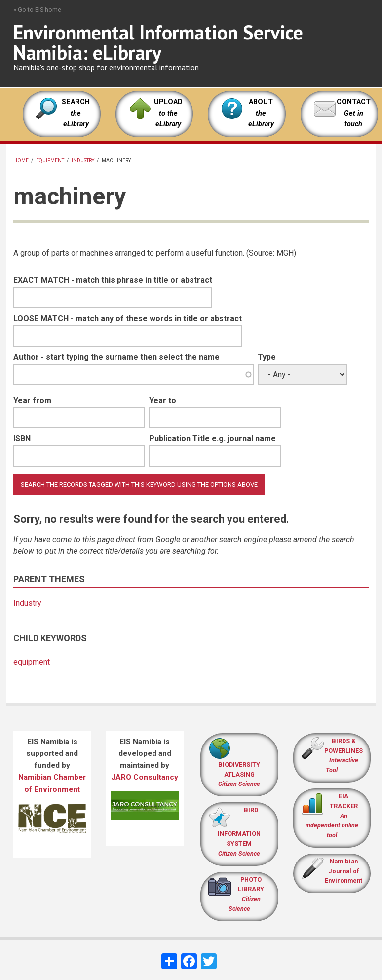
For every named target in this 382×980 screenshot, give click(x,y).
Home (21, 161)
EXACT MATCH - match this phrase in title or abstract (113, 280)
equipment (50, 161)
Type (267, 357)
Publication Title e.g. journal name (212, 439)
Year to (163, 401)
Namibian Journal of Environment (344, 871)
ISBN (22, 439)
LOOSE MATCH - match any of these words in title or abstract (128, 319)
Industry (83, 161)
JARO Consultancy (145, 777)
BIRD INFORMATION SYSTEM (239, 832)
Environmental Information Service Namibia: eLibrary (158, 42)
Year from (32, 401)
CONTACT (354, 102)
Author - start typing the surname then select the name (116, 357)
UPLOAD (168, 113)
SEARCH (76, 113)
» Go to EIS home (37, 10)
